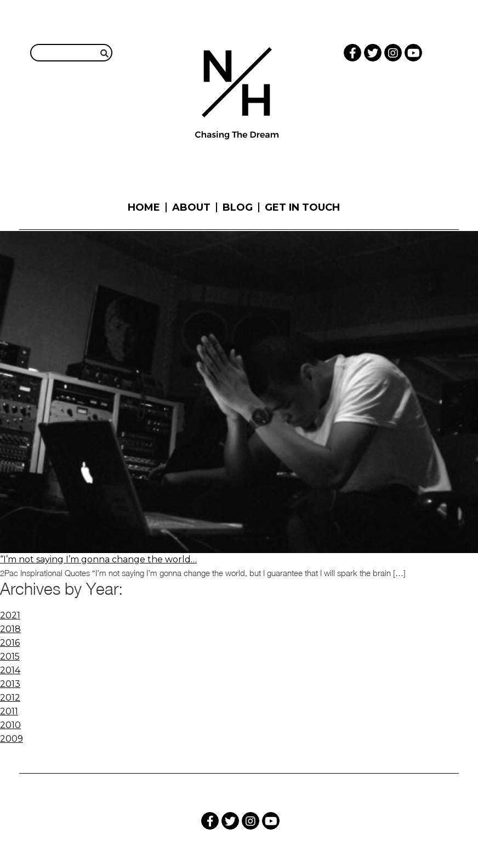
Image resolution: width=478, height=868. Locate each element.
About (191, 207)
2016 (10, 643)
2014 (10, 670)
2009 (12, 739)
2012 (10, 698)
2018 (10, 629)
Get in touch (302, 207)
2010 (10, 725)
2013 (10, 684)
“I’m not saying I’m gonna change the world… (98, 559)
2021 (10, 615)
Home (144, 207)
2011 (9, 711)
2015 (10, 656)
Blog (238, 207)
